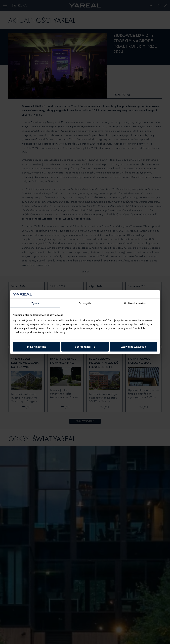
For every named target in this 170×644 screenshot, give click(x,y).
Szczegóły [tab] (85, 303)
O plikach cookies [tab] (135, 303)
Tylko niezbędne (36, 347)
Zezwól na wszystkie (134, 347)
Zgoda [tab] (35, 303)
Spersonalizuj (85, 347)
